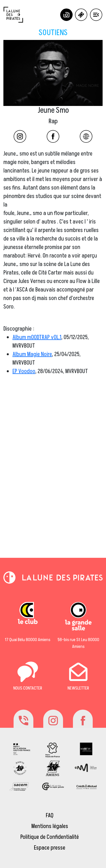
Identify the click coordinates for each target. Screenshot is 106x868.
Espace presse (50, 848)
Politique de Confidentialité (50, 837)
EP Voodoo (24, 371)
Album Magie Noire (32, 354)
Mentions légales (50, 826)
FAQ (50, 816)
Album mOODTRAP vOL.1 (37, 337)
